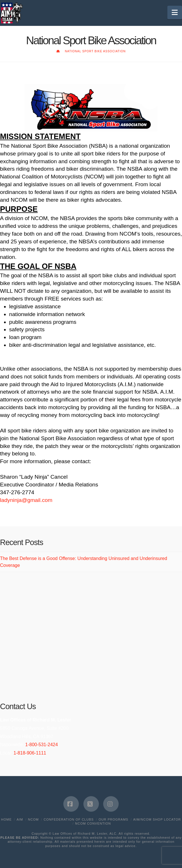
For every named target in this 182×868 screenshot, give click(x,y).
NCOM (34, 819)
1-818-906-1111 (30, 753)
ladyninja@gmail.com (26, 500)
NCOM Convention (93, 823)
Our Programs (113, 819)
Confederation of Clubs (69, 819)
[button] (175, 12)
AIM (20, 819)
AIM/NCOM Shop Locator (157, 819)
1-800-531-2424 (42, 745)
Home (6, 819)
